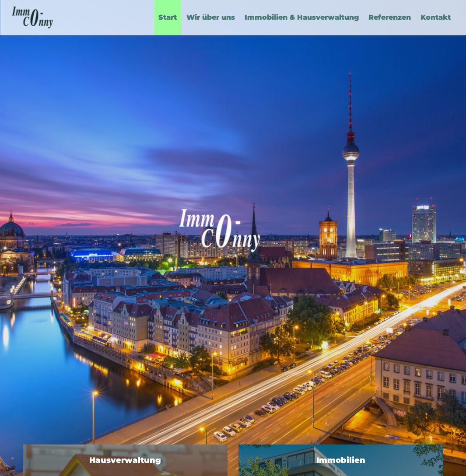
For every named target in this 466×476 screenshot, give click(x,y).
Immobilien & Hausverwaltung (302, 17)
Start (168, 17)
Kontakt (436, 17)
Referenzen (390, 17)
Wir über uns (211, 17)
